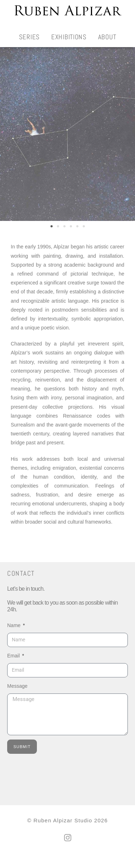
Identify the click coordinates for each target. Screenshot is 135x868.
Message (17, 694)
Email (14, 663)
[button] (52, 234)
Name (15, 633)
